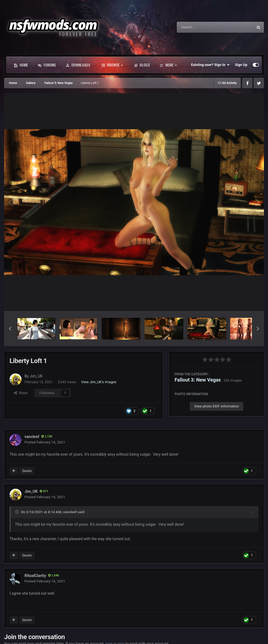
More (168, 65)
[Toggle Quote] (17, 512)
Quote (27, 471)
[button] (10, 329)
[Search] (201, 27)
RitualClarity (35, 576)
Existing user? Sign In (210, 65)
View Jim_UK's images (99, 382)
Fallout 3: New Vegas (198, 380)
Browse (112, 65)
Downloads (78, 65)
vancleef (32, 437)
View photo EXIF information (217, 406)
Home (21, 65)
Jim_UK (36, 376)
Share (21, 393)
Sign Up (241, 65)
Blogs (142, 65)
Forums (47, 65)
